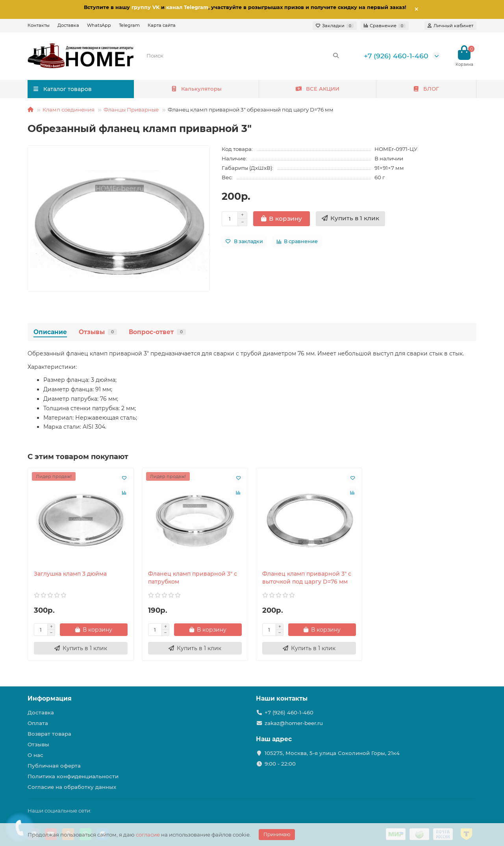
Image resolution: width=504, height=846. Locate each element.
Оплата (38, 723)
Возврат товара (49, 734)
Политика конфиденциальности (73, 776)
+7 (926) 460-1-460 (396, 56)
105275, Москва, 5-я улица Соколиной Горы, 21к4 (332, 753)
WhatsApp (99, 25)
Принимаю (277, 834)
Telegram (129, 25)
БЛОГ (426, 89)
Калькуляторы (196, 89)
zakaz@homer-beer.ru (294, 723)
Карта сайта (162, 25)
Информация (50, 698)
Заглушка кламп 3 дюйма (70, 574)
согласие (148, 835)
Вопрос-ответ (157, 332)
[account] (450, 26)
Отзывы (98, 332)
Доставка (68, 25)
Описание (50, 332)
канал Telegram (187, 7)
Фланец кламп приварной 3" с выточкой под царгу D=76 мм (307, 578)
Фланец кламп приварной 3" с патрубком (193, 578)
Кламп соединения (69, 110)
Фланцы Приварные (131, 110)
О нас (35, 755)
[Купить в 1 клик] (350, 219)
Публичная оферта (54, 766)
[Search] (243, 56)
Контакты (39, 25)
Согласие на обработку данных (72, 787)
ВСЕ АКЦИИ (317, 89)
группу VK (145, 7)
